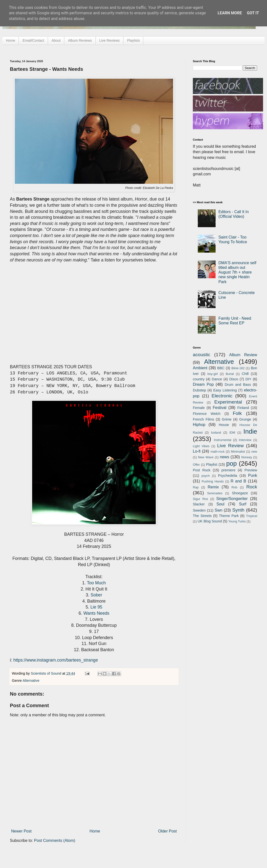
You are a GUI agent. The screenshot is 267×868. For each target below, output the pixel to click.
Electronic (222, 396)
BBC (221, 368)
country (199, 379)
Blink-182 (238, 368)
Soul (221, 504)
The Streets (202, 516)
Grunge (245, 419)
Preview (251, 470)
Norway (247, 457)
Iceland (216, 433)
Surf (243, 504)
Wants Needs (96, 613)
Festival (219, 408)
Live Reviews (110, 40)
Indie (250, 431)
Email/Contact (33, 40)
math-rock (217, 452)
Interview (245, 440)
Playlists (133, 40)
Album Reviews (80, 40)
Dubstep (200, 390)
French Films (203, 419)
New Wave (206, 457)
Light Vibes (201, 446)
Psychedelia (228, 476)
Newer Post (21, 831)
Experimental (228, 402)
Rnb (234, 487)
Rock (252, 487)
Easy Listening (225, 390)
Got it (253, 13)
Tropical (252, 516)
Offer (196, 465)
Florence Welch (207, 414)
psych (206, 476)
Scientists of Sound (47, 673)
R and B (238, 481)
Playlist (212, 464)
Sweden (199, 510)
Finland (243, 408)
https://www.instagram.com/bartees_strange (56, 660)
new (254, 452)
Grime (227, 419)
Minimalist (238, 452)
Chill (245, 374)
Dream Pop (203, 384)
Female (199, 408)
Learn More (230, 13)
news (224, 457)
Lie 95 (96, 607)
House (224, 425)
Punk (253, 475)
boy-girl (213, 374)
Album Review (243, 355)
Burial (230, 374)
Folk (237, 413)
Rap (196, 487)
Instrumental (222, 440)
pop (232, 463)
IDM (232, 433)
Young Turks (237, 521)
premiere (229, 470)
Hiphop (199, 425)
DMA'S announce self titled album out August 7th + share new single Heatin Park (237, 272)
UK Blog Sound (210, 521)
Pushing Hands (212, 481)
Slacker (199, 504)
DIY (248, 379)
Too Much (96, 583)
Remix (213, 487)
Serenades (215, 493)
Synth (238, 510)
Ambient (200, 368)
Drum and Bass (238, 385)
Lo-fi (197, 451)
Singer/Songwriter (232, 499)
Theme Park (229, 516)
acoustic (201, 355)
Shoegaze (240, 493)
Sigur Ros (200, 499)
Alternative (31, 681)
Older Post (167, 831)
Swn (218, 510)
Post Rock (202, 470)
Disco (234, 379)
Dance (217, 379)
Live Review (230, 446)
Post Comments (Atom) (55, 840)
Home (11, 40)
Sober (96, 595)
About (56, 40)
